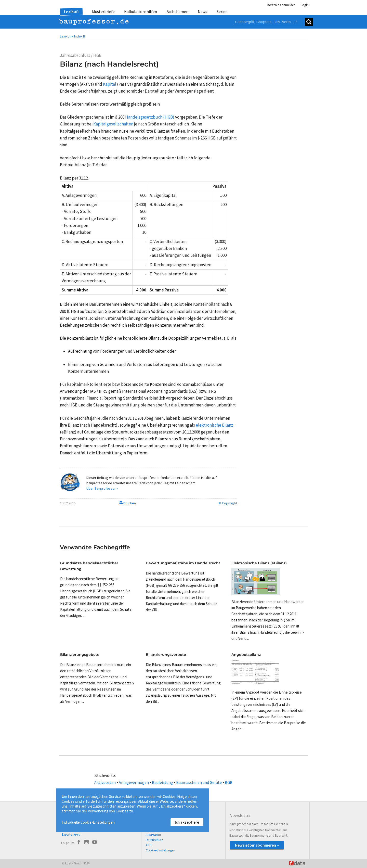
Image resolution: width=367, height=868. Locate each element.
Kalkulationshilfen (141, 11)
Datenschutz (154, 840)
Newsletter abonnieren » (257, 845)
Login (305, 5)
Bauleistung (162, 782)
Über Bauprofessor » (102, 488)
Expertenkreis (71, 834)
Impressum (153, 834)
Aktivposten (105, 782)
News (202, 11)
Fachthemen (177, 11)
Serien (222, 11)
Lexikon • (67, 36)
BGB (229, 782)
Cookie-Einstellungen (160, 850)
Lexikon (71, 11)
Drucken (127, 503)
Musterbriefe (103, 11)
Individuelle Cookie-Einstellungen (88, 822)
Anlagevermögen (134, 782)
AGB (149, 845)
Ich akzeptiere (187, 822)
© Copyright (228, 503)
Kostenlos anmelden (281, 5)
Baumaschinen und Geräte (199, 782)
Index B (80, 36)
